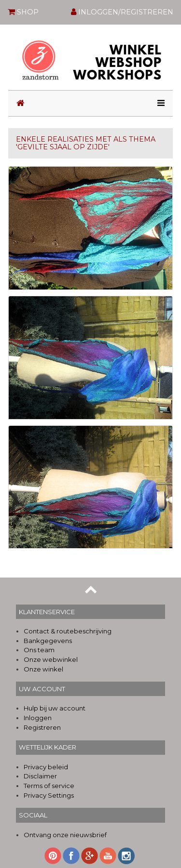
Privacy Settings (49, 795)
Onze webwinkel (51, 659)
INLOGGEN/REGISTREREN (122, 12)
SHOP (23, 12)
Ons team (39, 650)
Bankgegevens (48, 641)
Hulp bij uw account (55, 708)
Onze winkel (43, 669)
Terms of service (49, 786)
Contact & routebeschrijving (68, 631)
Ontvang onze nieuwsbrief (65, 835)
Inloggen (38, 718)
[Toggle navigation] (158, 103)
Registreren (42, 727)
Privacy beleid (46, 767)
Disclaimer (40, 776)
